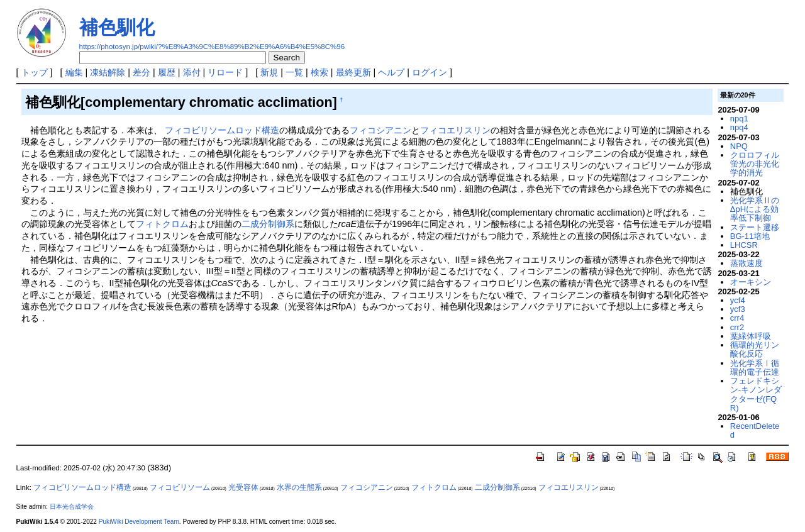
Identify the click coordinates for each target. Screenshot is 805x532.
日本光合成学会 (72, 507)
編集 (74, 72)
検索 (319, 72)
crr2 (737, 327)
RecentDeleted (755, 430)
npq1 (739, 119)
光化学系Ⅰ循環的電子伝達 (755, 368)
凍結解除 (108, 72)
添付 (192, 72)
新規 (269, 72)
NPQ (739, 146)
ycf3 (738, 309)
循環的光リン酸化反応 (755, 349)
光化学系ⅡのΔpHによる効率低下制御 (755, 209)
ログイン (430, 72)
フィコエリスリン (455, 130)
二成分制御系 (268, 224)
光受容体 (243, 487)
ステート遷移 (755, 227)
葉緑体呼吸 (751, 336)
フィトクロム (162, 224)
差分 (142, 72)
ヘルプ (391, 72)
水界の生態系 (299, 487)
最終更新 (353, 72)
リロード (225, 72)
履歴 (167, 72)
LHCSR (744, 245)
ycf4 (738, 300)
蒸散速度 (747, 263)
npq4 (739, 127)
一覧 (294, 72)
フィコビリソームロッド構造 (222, 130)
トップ (35, 72)
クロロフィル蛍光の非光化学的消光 (755, 164)
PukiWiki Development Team (139, 522)
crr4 (737, 318)
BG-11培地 (750, 236)
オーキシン (751, 282)
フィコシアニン (380, 130)
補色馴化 (117, 27)
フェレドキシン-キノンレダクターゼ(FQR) (756, 394)
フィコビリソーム (180, 487)
